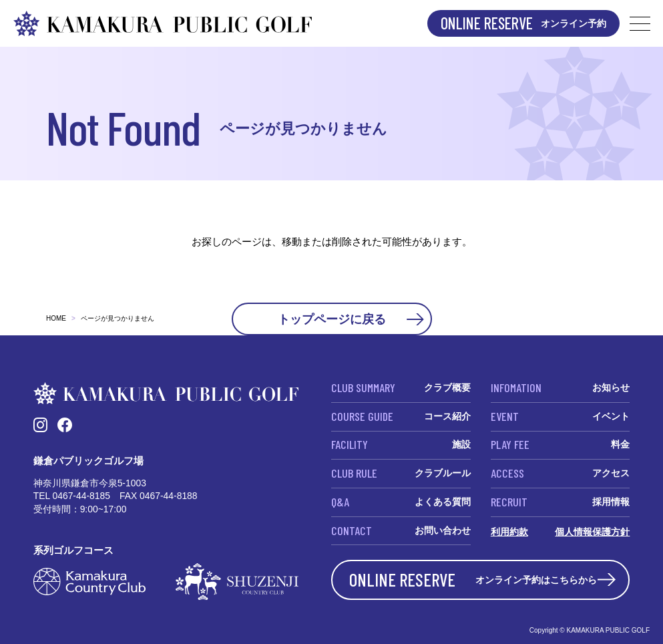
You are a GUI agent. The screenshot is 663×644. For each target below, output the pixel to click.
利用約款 (509, 532)
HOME (56, 318)
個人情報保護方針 (592, 532)
